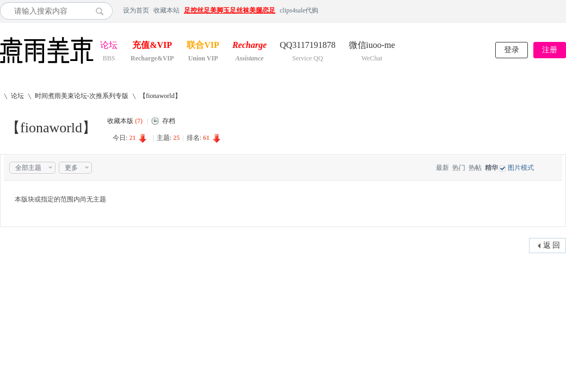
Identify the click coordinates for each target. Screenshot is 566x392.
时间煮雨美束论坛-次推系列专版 (82, 96)
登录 (512, 50)
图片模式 (521, 168)
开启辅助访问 (563, 10)
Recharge (250, 46)
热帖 (475, 168)
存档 (169, 121)
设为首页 (136, 10)
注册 (550, 50)
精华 (491, 168)
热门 (459, 168)
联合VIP (203, 46)
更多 (71, 168)
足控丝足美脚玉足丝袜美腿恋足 (230, 10)
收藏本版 (125, 121)
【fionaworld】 (160, 96)
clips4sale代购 (299, 10)
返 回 (552, 245)
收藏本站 (167, 10)
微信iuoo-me (372, 46)
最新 (442, 168)
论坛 (109, 46)
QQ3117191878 (308, 46)
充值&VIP (152, 46)
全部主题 (28, 168)
